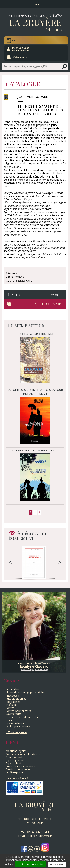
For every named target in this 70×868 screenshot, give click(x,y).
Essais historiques (17, 723)
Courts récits (13, 714)
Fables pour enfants (18, 726)
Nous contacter (15, 757)
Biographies (13, 702)
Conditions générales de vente (24, 754)
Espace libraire (14, 763)
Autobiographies (16, 699)
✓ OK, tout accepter (30, 864)
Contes (10, 708)
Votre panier (21, 57)
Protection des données (20, 766)
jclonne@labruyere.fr (39, 836)
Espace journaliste (17, 760)
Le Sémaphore (15, 772)
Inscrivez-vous (21, 49)
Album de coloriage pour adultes (26, 692)
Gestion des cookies (18, 769)
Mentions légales (16, 751)
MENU (37, 4)
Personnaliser (57, 864)
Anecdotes (12, 696)
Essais (9, 720)
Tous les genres (18, 732)
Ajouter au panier (49, 304)
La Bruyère (36, 22)
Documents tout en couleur (23, 717)
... (6, 729)
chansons (11, 705)
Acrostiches (13, 689)
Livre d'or (18, 40)
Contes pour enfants (18, 711)
